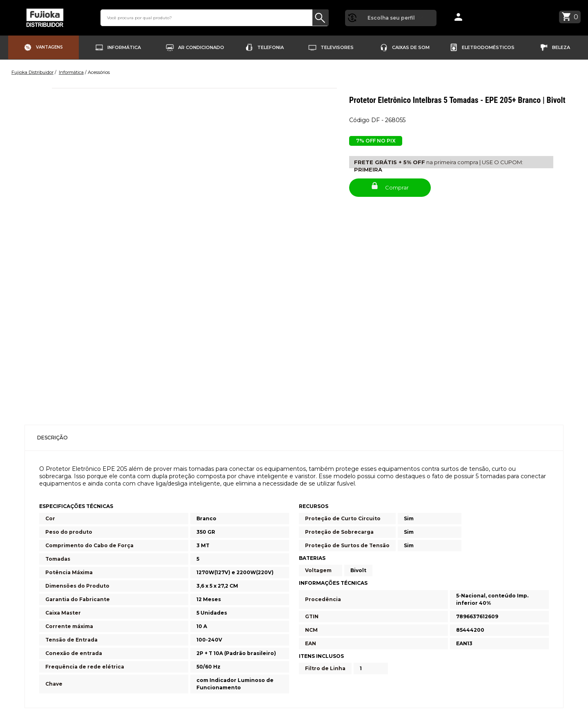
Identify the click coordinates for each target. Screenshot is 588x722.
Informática (124, 47)
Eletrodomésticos (488, 47)
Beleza (561, 47)
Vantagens (49, 47)
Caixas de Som (411, 47)
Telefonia (271, 47)
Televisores (337, 47)
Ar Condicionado (201, 47)
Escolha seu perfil (391, 17)
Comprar (390, 185)
